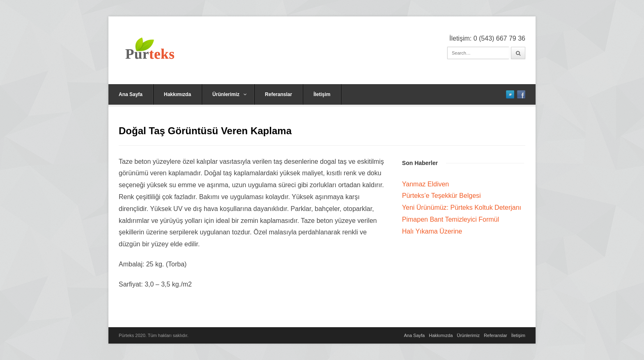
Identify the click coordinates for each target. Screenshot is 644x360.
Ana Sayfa (131, 94)
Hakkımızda (177, 94)
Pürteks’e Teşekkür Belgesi (442, 196)
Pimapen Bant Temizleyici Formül (451, 219)
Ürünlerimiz (230, 94)
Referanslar (278, 94)
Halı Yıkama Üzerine (432, 231)
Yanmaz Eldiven (425, 184)
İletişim (322, 94)
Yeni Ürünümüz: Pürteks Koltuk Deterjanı (462, 208)
